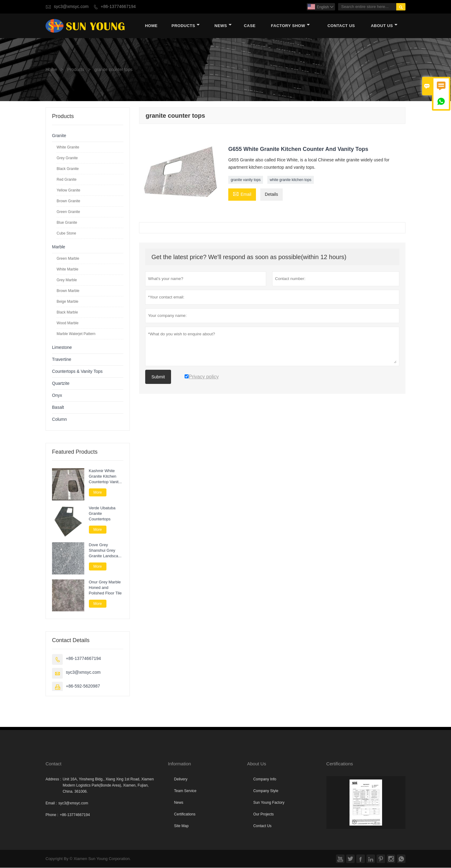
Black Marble (67, 313)
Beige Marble (68, 302)
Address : (53, 779)
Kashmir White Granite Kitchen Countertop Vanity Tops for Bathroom (105, 477)
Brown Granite (68, 201)
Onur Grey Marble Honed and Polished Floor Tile (105, 588)
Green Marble (68, 259)
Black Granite (68, 169)
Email (242, 194)
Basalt (58, 408)
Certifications (185, 815)
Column (59, 420)
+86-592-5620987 (83, 687)
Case (250, 26)
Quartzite (61, 384)
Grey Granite (67, 158)
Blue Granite (67, 223)
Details (271, 195)
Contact (54, 764)
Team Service (185, 791)
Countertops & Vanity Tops (77, 372)
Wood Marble (68, 323)
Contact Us (341, 26)
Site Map (181, 826)
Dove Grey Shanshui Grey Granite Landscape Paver (106, 551)
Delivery (181, 779)
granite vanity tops (246, 180)
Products (186, 26)
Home (151, 26)
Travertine (62, 360)
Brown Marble (68, 291)
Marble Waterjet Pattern (76, 334)
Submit (158, 377)
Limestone (62, 348)
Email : (51, 803)
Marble (59, 247)
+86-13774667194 (118, 7)
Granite (59, 136)
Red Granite (67, 180)
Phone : (52, 815)
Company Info (265, 779)
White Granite (68, 148)
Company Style (266, 791)
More (98, 493)
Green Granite (68, 212)
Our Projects (263, 815)
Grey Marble (67, 280)
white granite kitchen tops (291, 180)
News (223, 26)
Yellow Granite (68, 191)
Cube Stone (66, 234)
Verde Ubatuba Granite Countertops (102, 514)
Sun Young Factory (269, 803)
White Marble (68, 270)
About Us (384, 26)
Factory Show (290, 26)
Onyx (57, 396)
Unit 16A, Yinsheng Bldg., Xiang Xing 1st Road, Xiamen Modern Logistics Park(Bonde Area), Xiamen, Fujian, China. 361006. (108, 786)
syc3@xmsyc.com (71, 7)
